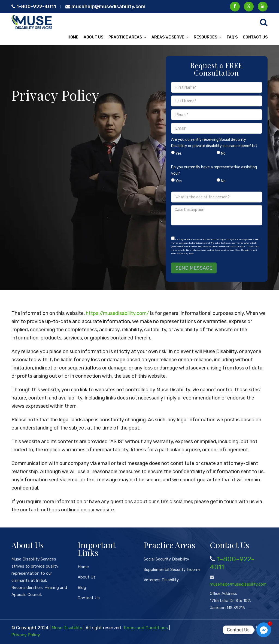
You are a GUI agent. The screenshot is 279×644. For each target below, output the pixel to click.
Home (73, 37)
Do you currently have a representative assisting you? (217, 175)
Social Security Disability (166, 559)
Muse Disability (67, 628)
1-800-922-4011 (34, 7)
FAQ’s (232, 37)
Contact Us (255, 37)
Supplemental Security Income (172, 570)
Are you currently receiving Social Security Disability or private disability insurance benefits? (217, 148)
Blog (82, 588)
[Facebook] (248, 628)
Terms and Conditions (145, 628)
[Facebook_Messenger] (264, 630)
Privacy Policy (26, 635)
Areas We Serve (168, 37)
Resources (205, 37)
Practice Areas (125, 37)
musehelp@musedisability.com (105, 7)
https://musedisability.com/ (117, 313)
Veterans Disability (161, 580)
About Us (93, 37)
